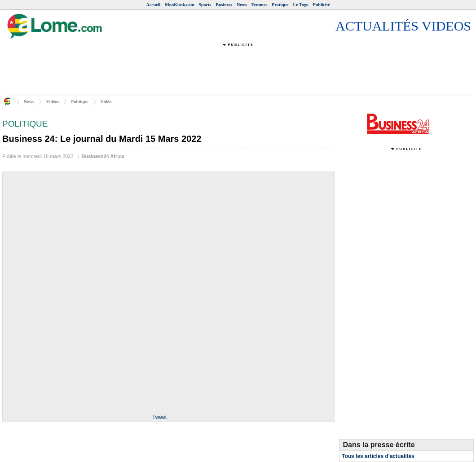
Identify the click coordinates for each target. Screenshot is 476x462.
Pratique (280, 5)
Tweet (159, 417)
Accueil (154, 5)
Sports (205, 5)
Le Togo (301, 5)
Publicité (322, 5)
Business (224, 5)
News (242, 5)
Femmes (260, 5)
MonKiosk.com (179, 5)
